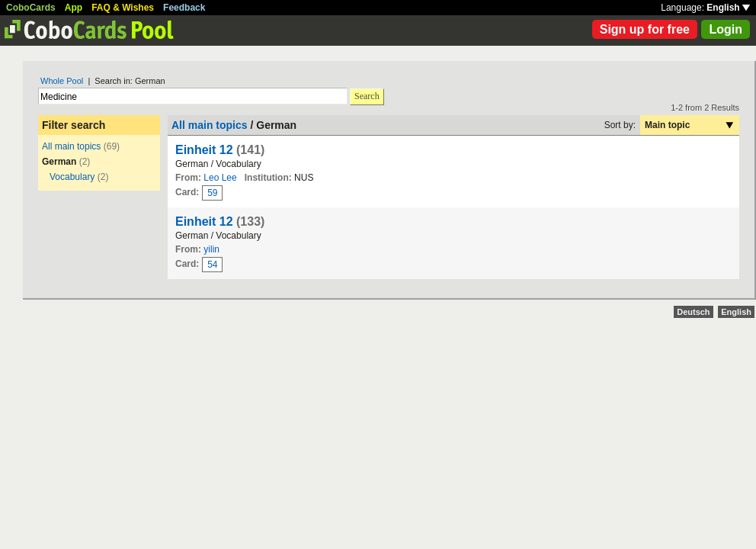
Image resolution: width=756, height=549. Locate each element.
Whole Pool (62, 81)
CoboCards (31, 8)
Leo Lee (220, 178)
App (74, 8)
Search (367, 96)
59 (212, 193)
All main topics (71, 146)
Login (726, 29)
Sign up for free (645, 29)
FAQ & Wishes (123, 8)
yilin (211, 249)
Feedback (184, 8)
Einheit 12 (204, 150)
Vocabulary (72, 177)
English (728, 8)
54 (212, 265)
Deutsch (693, 312)
